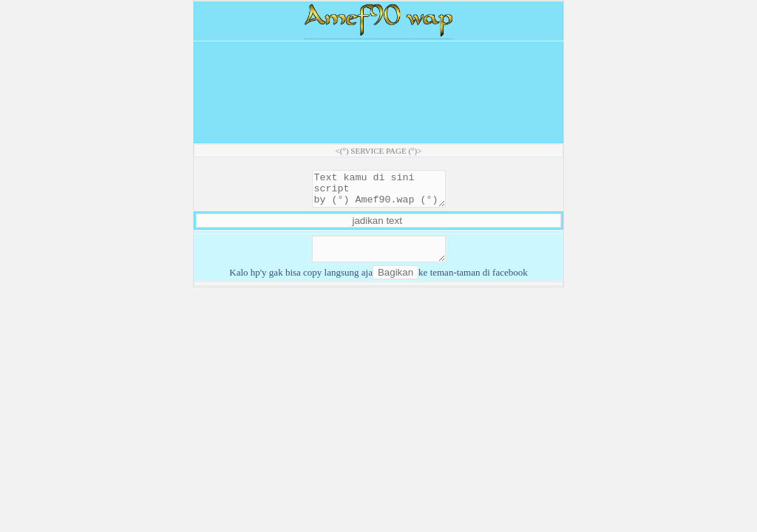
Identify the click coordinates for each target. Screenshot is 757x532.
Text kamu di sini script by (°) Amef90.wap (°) (379, 192)
